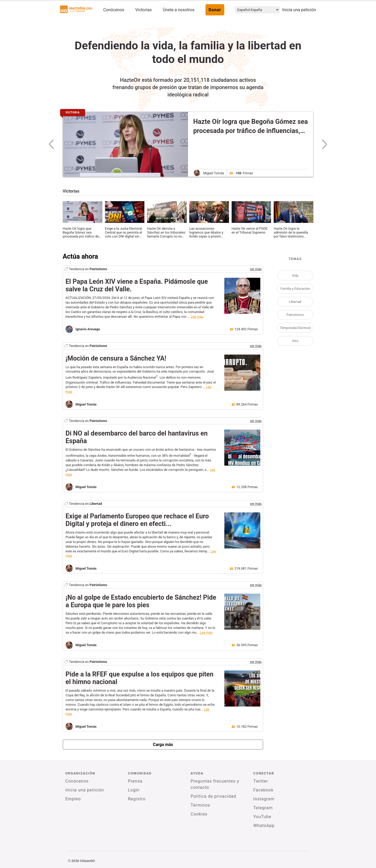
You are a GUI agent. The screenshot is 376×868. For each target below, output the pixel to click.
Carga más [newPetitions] (163, 745)
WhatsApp (264, 826)
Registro (137, 799)
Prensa (135, 781)
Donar (215, 10)
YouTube (262, 817)
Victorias (143, 10)
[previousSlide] (54, 144)
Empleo (73, 799)
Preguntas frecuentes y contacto (215, 784)
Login (134, 790)
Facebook (263, 790)
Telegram (263, 808)
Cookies (199, 814)
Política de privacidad (213, 796)
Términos (200, 805)
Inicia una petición (299, 10)
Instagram (264, 799)
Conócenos (114, 10)
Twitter (261, 781)
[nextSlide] (322, 144)
